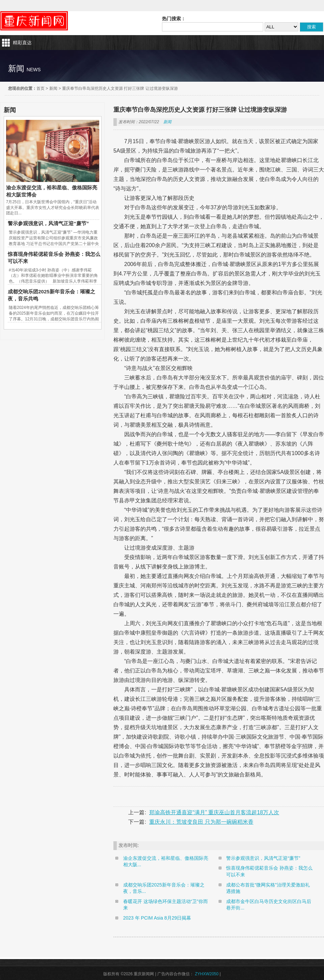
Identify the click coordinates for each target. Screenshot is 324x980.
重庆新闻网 (34, 21)
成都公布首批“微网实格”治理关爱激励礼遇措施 (268, 888)
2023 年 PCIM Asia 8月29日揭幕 (157, 918)
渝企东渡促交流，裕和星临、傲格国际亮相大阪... (166, 862)
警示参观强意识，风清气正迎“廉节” (48, 223)
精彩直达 (22, 43)
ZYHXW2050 (207, 974)
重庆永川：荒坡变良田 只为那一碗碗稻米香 (201, 822)
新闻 (53, 88)
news (34, 70)
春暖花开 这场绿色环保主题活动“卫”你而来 (166, 905)
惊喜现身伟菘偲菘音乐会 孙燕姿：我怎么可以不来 (269, 871)
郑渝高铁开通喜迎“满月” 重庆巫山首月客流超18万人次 (214, 812)
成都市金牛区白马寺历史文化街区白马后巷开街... (269, 905)
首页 (40, 88)
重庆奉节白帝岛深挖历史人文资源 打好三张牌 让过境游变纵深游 (120, 88)
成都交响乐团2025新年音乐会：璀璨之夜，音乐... (164, 888)
